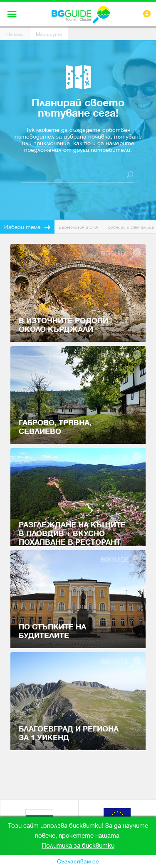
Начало (15, 34)
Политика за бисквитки (78, 846)
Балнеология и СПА (78, 227)
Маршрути (49, 34)
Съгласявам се (78, 861)
